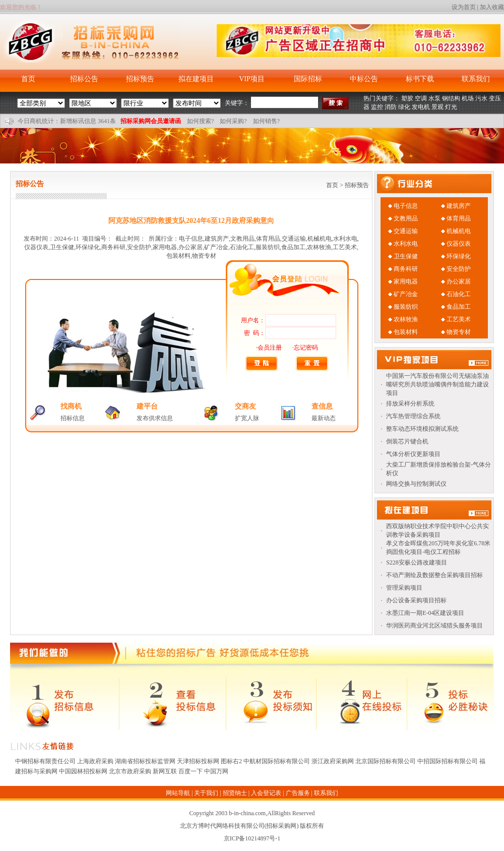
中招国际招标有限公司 (448, 761)
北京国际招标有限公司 (386, 761)
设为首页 (464, 7)
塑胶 (407, 98)
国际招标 (308, 79)
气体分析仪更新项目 (413, 454)
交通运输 (406, 231)
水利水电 (406, 244)
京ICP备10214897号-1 (252, 838)
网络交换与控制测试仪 (416, 484)
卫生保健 (406, 256)
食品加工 (459, 307)
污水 (481, 98)
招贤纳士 (235, 793)
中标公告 (364, 79)
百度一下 (191, 771)
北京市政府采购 (130, 771)
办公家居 (459, 281)
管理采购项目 (404, 588)
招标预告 (140, 79)
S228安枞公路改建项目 (417, 562)
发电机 (421, 107)
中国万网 (216, 771)
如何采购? (233, 121)
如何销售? (266, 121)
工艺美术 (459, 319)
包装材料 (406, 332)
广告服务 (298, 793)
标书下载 (420, 79)
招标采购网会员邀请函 (151, 121)
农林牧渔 (406, 319)
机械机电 (459, 231)
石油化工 (459, 294)
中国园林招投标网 (83, 771)
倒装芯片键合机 (407, 441)
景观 (437, 107)
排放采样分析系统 (410, 404)
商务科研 (406, 269)
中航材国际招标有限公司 (277, 761)
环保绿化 (459, 256)
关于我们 (206, 793)
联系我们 (476, 79)
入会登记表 (266, 793)
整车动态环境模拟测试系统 (422, 429)
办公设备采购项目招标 (416, 600)
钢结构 (451, 98)
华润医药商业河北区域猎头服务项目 (434, 626)
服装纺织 (406, 307)
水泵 (434, 98)
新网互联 (165, 771)
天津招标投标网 (198, 761)
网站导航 (178, 793)
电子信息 (406, 206)
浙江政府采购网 (333, 761)
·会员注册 (269, 348)
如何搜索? (200, 121)
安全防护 (459, 269)
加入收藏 (492, 7)
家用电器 (406, 281)
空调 (421, 98)
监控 (377, 107)
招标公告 (84, 79)
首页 (28, 79)
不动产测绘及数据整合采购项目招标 (434, 575)
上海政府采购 (95, 761)
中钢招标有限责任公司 (45, 761)
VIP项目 (252, 79)
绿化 (404, 107)
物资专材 (459, 332)
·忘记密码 (305, 348)
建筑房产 (459, 206)
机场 (468, 98)
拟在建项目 (196, 79)
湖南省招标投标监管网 (145, 761)
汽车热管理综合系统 (413, 416)
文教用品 (406, 218)
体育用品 (459, 218)
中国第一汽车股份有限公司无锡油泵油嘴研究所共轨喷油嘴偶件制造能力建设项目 (437, 384)
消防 (391, 107)
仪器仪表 (459, 244)
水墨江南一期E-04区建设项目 (425, 613)
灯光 (451, 107)
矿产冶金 (406, 294)
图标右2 (231, 761)
